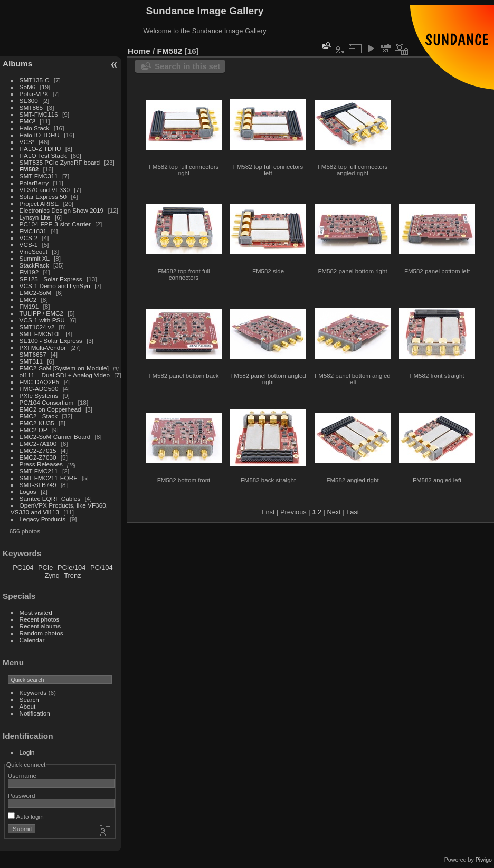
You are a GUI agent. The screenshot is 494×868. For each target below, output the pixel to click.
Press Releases (41, 464)
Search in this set (187, 66)
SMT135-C (35, 80)
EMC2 (28, 299)
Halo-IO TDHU (40, 135)
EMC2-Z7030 (38, 457)
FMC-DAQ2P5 (40, 382)
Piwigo (484, 860)
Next (334, 512)
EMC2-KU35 (37, 423)
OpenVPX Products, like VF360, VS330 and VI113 (59, 509)
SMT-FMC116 (39, 114)
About (28, 706)
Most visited (36, 612)
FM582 (29, 169)
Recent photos (40, 619)
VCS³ (27, 142)
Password (22, 795)
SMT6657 (33, 354)
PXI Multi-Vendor (43, 347)
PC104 (23, 567)
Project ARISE (39, 203)
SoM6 (28, 87)
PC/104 (102, 567)
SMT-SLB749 (38, 485)
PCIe (45, 567)
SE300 (29, 101)
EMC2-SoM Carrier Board (55, 437)
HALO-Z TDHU (40, 149)
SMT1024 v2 (37, 327)
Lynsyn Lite (35, 217)
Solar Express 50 (43, 197)
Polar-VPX (34, 94)
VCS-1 (29, 245)
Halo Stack (35, 128)
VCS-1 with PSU (42, 320)
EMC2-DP (34, 430)
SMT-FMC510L (40, 334)
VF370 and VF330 (45, 190)
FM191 (29, 306)
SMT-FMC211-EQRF (49, 478)
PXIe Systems (39, 395)
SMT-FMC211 (39, 471)
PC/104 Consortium (47, 402)
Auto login (26, 817)
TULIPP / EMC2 (41, 313)
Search (29, 699)
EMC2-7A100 (38, 443)
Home (139, 51)
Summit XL (35, 258)
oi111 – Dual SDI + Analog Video (65, 375)
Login (27, 752)
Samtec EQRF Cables (50, 498)
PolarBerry (34, 183)
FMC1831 (33, 231)
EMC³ (27, 121)
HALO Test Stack (43, 155)
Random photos (41, 633)
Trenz (72, 575)
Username (22, 775)
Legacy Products (43, 519)
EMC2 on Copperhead (50, 409)
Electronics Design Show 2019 (62, 210)
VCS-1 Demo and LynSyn (55, 286)
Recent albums (40, 626)
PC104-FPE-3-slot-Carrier (55, 224)
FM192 (29, 272)
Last (353, 512)
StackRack (34, 265)
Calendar (32, 640)
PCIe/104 (72, 567)
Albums (17, 64)
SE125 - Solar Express (51, 279)
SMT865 (31, 107)
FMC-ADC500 (39, 389)
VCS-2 (29, 238)
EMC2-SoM (36, 293)
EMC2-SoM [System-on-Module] (64, 368)
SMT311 (31, 361)
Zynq (52, 575)
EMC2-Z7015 (38, 450)
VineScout (34, 251)
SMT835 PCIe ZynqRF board (60, 162)
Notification (35, 713)
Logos (28, 492)
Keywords (33, 693)
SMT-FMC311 (39, 176)
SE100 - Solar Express (51, 341)
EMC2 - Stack (39, 416)
